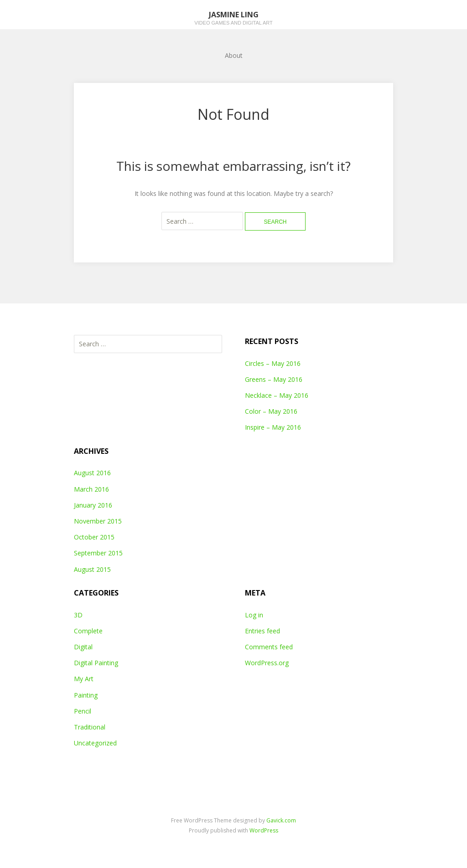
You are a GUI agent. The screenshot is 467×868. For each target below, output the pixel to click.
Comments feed (269, 647)
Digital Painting (96, 663)
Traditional (90, 727)
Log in (254, 615)
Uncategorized (95, 743)
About (234, 55)
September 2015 (98, 553)
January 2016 (93, 505)
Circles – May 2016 (273, 363)
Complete (88, 631)
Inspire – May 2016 (273, 427)
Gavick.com (281, 820)
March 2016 (91, 489)
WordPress (264, 830)
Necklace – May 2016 (277, 395)
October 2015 (94, 537)
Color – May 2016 (271, 411)
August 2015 (92, 569)
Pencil (83, 711)
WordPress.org (267, 663)
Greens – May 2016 (274, 379)
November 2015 (98, 521)
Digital (83, 647)
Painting (86, 695)
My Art (84, 679)
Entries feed (262, 631)
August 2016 (92, 473)
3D (78, 615)
